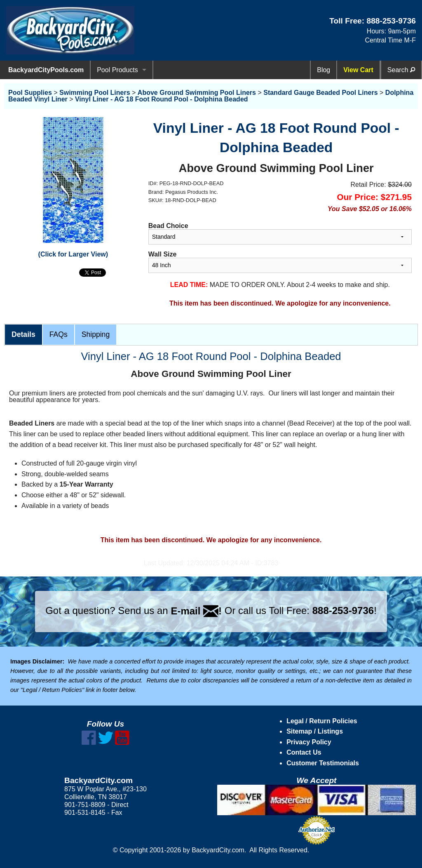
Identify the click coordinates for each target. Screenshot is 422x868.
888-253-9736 (391, 21)
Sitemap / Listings (315, 731)
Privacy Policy (309, 742)
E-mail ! (196, 611)
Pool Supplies (30, 93)
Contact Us (304, 752)
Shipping (96, 334)
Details (23, 334)
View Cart (358, 70)
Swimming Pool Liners (95, 93)
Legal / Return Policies (322, 721)
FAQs (59, 334)
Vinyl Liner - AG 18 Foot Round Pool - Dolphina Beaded (162, 99)
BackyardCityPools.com (46, 70)
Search (401, 70)
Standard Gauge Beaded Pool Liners (320, 93)
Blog (324, 70)
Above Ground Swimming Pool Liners (197, 93)
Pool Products (117, 70)
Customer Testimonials (323, 763)
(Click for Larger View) (73, 254)
